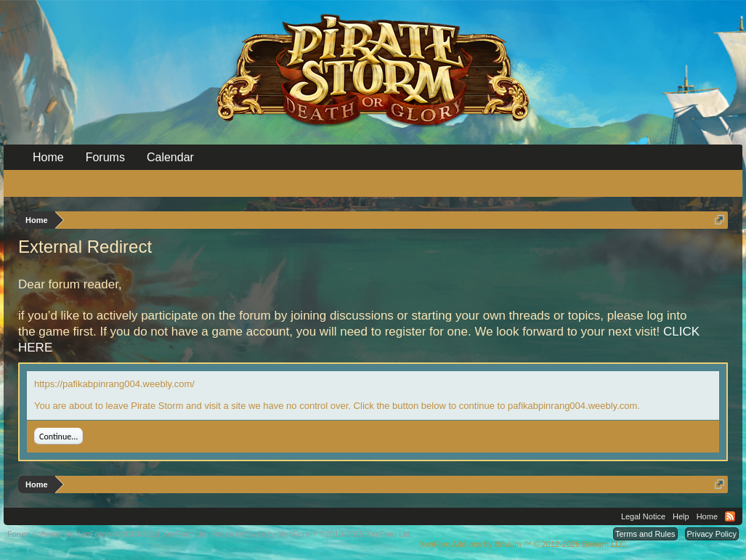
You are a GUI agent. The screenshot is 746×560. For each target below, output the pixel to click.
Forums (105, 157)
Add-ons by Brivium (523, 544)
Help (681, 516)
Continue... (58, 437)
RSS (730, 516)
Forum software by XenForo (108, 534)
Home (48, 157)
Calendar (170, 157)
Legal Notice (643, 516)
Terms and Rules (645, 534)
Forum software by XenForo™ (312, 534)
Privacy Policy (712, 534)
